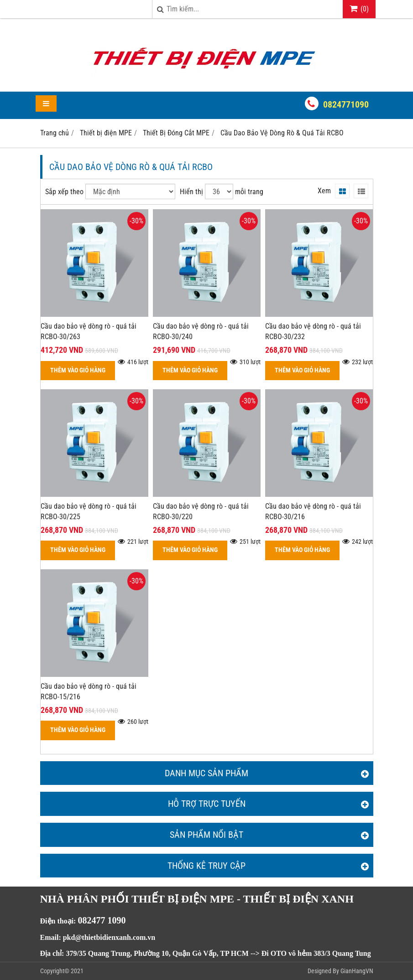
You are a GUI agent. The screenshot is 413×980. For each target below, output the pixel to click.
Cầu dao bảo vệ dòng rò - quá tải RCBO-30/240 (201, 331)
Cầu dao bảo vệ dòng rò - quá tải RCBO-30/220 (201, 511)
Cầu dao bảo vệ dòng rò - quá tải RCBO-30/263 (89, 331)
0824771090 (346, 104)
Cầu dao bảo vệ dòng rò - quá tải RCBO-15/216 (89, 691)
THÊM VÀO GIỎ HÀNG (78, 370)
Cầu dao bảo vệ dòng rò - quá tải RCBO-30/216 (313, 511)
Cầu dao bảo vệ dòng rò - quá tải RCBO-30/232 (313, 331)
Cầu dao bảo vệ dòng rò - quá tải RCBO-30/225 (89, 511)
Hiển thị (191, 192)
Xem (324, 191)
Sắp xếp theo (64, 192)
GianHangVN (357, 971)
